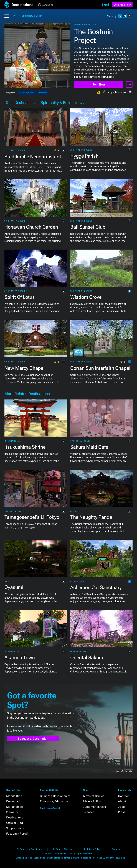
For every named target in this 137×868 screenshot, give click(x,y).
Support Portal (16, 828)
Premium (12, 812)
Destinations (15, 817)
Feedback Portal (17, 834)
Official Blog (15, 823)
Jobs (121, 807)
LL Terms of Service (63, 849)
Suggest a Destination (33, 739)
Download (13, 801)
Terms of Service (93, 796)
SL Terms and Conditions (29, 849)
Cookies (116, 849)
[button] (25, 5)
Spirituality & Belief (32, 16)
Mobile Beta (14, 796)
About (122, 801)
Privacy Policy (92, 801)
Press (122, 812)
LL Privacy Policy (92, 849)
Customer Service (94, 807)
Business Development (55, 796)
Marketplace (15, 807)
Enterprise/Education (54, 801)
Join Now (99, 85)
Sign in (106, 5)
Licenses (88, 812)
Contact (123, 796)
